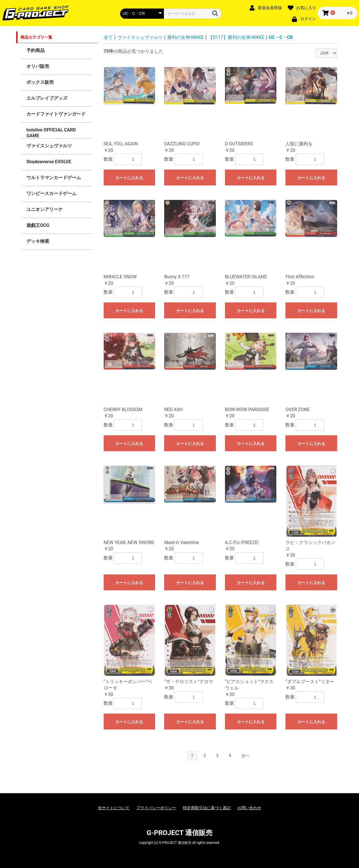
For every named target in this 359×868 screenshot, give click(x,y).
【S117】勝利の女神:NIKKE (236, 37)
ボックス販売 (40, 82)
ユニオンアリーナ (45, 209)
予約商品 (36, 50)
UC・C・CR (281, 37)
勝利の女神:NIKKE (186, 37)
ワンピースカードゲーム (51, 194)
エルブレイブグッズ (47, 98)
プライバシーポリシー (156, 808)
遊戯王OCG (38, 225)
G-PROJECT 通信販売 (179, 833)
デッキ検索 (38, 241)
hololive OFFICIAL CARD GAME (51, 133)
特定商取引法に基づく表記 (207, 808)
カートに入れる (129, 178)
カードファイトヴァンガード (56, 114)
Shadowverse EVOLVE (49, 162)
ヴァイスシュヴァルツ (49, 146)
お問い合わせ (249, 808)
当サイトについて (114, 808)
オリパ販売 (38, 66)
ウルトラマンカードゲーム (54, 178)
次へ (245, 756)
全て (108, 37)
